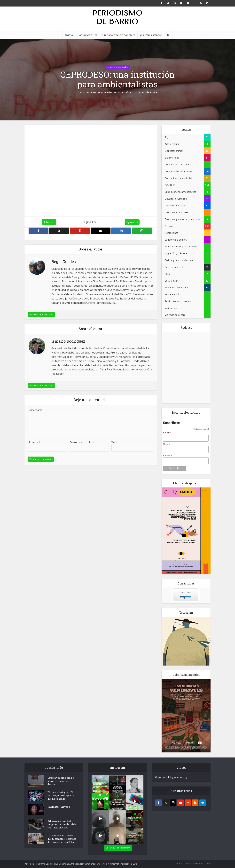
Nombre (34, 442)
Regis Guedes (105, 92)
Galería (188, 864)
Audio (179, 864)
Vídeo (208, 864)
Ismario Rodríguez (123, 92)
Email (167, 433)
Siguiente (131, 222)
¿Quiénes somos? (151, 35)
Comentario (35, 410)
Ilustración (198, 864)
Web (114, 442)
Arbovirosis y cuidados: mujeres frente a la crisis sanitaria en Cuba (62, 824)
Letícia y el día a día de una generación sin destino (61, 781)
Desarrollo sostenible (118, 67)
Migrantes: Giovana (59, 807)
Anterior (50, 222)
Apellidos (168, 456)
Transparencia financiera (119, 35)
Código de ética (88, 35)
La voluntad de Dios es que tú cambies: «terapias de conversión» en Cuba (62, 839)
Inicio (69, 35)
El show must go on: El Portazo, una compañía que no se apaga (61, 795)
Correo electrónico (82, 442)
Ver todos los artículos (41, 315)
